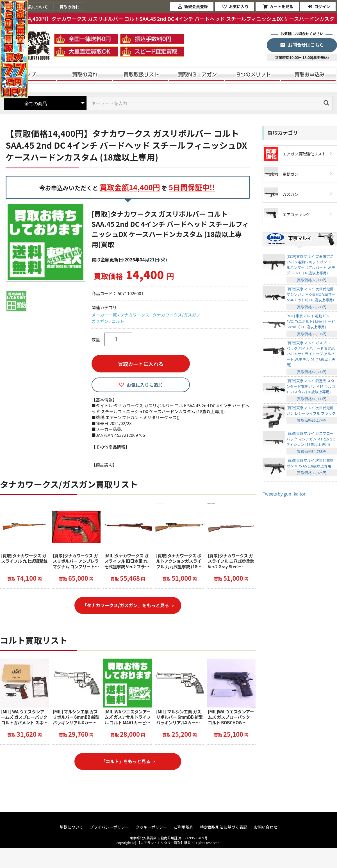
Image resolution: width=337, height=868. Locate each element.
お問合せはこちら (306, 45)
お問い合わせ (266, 827)
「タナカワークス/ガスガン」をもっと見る (126, 605)
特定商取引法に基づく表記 (224, 827)
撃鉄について (71, 827)
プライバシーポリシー (110, 827)
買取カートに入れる (141, 364)
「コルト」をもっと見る (126, 762)
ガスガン (100, 321)
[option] (46, 242)
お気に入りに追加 (145, 385)
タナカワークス (135, 315)
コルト (118, 321)
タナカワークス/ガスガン (176, 315)
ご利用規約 (183, 827)
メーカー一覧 (104, 315)
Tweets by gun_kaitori (285, 494)
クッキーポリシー (151, 827)
